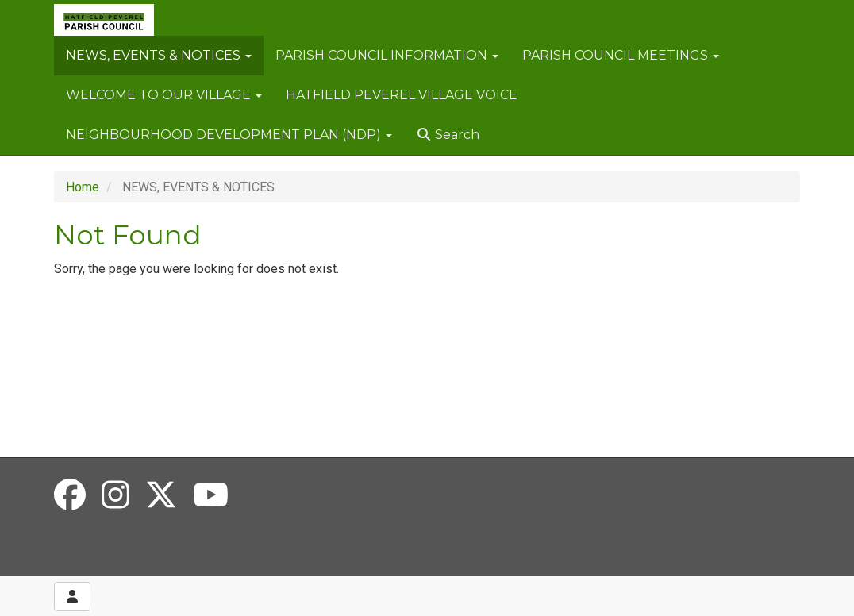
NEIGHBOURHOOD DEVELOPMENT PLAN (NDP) (229, 135)
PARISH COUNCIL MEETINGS (621, 55)
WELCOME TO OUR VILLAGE (164, 95)
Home (83, 187)
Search (448, 135)
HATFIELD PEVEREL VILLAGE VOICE (402, 95)
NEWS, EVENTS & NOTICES (159, 55)
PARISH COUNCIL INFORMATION (387, 55)
